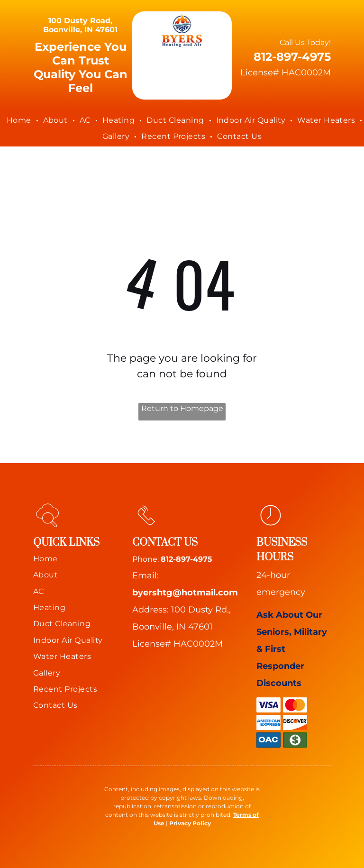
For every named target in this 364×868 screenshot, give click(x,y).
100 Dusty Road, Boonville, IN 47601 (80, 25)
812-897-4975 (187, 559)
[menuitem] (20, 120)
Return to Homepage (182, 408)
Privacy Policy (190, 823)
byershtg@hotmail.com (185, 593)
